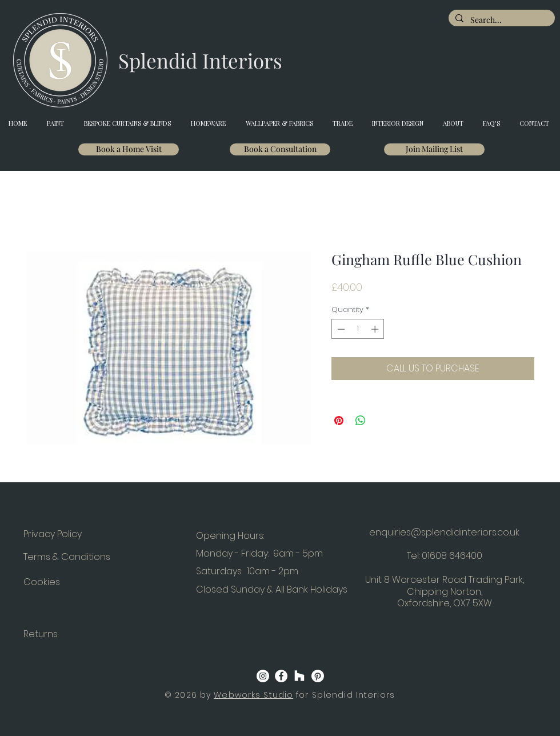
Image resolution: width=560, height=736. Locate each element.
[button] (438, 21)
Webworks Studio (253, 695)
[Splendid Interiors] (200, 61)
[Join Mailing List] (434, 149)
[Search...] (501, 20)
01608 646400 (452, 556)
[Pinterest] (318, 676)
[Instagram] (263, 676)
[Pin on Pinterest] (339, 421)
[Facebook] (281, 676)
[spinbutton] (358, 329)
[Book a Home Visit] (129, 149)
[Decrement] (340, 329)
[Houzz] (299, 676)
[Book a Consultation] (280, 149)
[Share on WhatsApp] (361, 421)
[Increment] (376, 329)
